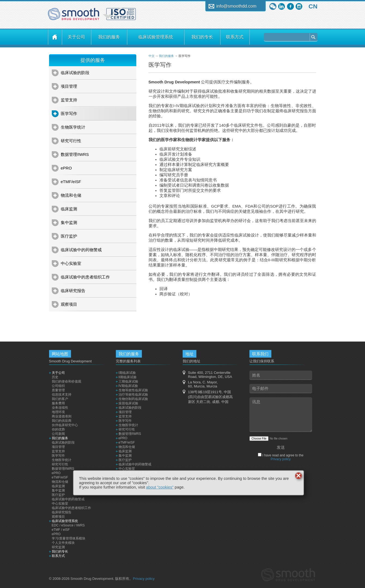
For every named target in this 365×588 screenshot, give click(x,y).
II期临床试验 (128, 377)
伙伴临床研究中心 (65, 425)
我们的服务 (109, 37)
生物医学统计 (73, 127)
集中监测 (69, 222)
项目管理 (69, 86)
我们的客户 (60, 399)
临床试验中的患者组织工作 (85, 277)
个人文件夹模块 (63, 543)
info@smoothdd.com (236, 6)
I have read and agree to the (282, 457)
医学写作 (69, 113)
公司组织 (58, 386)
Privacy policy (281, 459)
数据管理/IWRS (75, 154)
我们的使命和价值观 (67, 381)
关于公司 (76, 37)
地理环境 (58, 412)
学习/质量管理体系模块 (69, 538)
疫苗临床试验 (128, 403)
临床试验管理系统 (156, 37)
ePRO (66, 168)
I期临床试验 (127, 373)
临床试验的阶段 (75, 73)
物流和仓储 (71, 195)
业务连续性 (60, 408)
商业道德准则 (62, 416)
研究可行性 (71, 141)
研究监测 (58, 547)
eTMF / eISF (61, 530)
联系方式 (235, 37)
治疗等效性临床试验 (133, 395)
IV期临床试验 (128, 386)
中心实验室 (71, 263)
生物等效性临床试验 (133, 390)
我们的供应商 (62, 421)
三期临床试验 (128, 381)
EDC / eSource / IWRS (68, 525)
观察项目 (69, 304)
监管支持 (69, 100)
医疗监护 (69, 236)
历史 (55, 377)
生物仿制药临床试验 (133, 399)
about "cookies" (160, 487)
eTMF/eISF (71, 182)
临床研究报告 (73, 291)
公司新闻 (58, 434)
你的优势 (58, 429)
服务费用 (58, 403)
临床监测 (69, 209)
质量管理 (58, 390)
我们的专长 (202, 37)
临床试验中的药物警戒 (81, 250)
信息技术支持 (62, 395)
